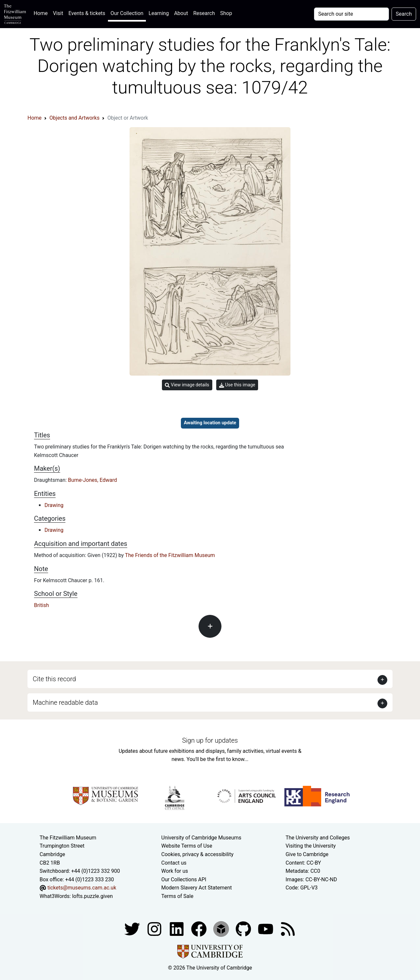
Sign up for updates (210, 740)
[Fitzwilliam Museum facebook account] (177, 929)
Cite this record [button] (54, 679)
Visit (58, 13)
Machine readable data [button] (65, 702)
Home (42, 13)
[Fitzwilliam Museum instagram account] (155, 929)
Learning (159, 13)
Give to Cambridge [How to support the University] (307, 854)
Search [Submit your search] (404, 14)
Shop (226, 13)
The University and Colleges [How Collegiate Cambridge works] (318, 838)
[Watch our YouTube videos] (266, 929)
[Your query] (351, 14)
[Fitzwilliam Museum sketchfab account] (222, 929)
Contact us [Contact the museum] (174, 863)
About (181, 13)
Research (204, 13)
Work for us (175, 871)
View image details (187, 385)
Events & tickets (87, 13)
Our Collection (127, 13)
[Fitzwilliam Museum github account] (244, 929)
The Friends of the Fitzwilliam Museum (170, 555)
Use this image (237, 385)
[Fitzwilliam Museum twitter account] (133, 929)
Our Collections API (184, 879)
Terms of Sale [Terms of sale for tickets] (177, 896)
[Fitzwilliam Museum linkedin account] (200, 929)
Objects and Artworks (74, 118)
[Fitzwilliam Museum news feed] (288, 929)
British (41, 605)
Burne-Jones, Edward (93, 480)
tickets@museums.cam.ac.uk (82, 888)
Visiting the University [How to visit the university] (311, 846)
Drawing (54, 505)
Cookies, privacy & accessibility (197, 854)
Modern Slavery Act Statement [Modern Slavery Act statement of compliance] (197, 888)
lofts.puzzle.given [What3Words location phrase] (92, 896)
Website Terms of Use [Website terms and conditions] (187, 846)
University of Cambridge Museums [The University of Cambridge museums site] (201, 838)
